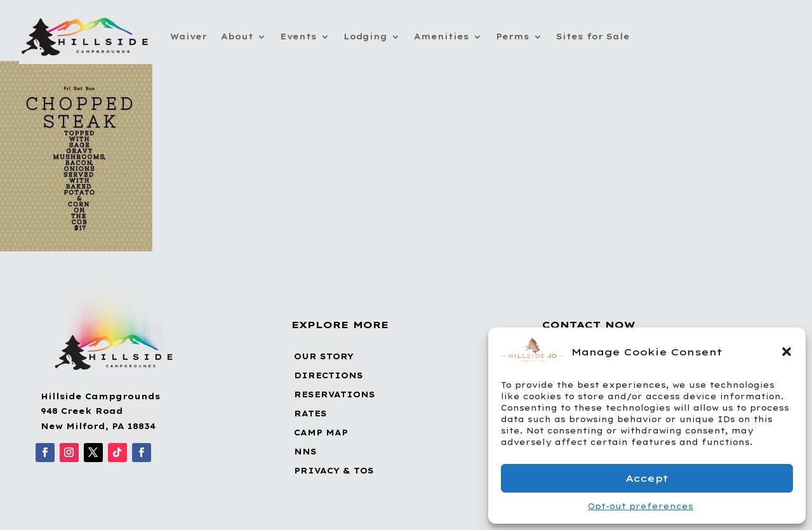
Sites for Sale (593, 36)
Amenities (442, 36)
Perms (513, 36)
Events (298, 36)
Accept (647, 478)
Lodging (365, 36)
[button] (787, 352)
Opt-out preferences (641, 506)
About (237, 36)
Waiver (189, 36)
